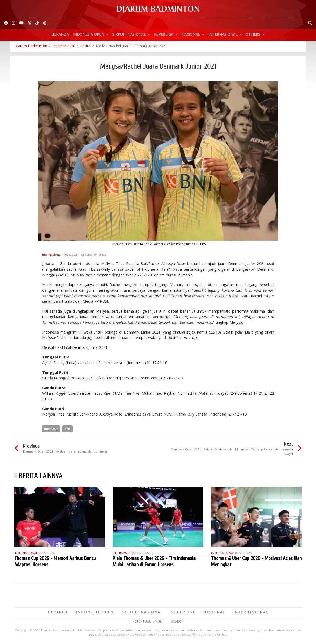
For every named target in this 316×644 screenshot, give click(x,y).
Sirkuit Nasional (130, 34)
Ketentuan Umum (148, 622)
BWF (67, 429)
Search (177, 622)
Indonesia (51, 429)
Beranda (60, 34)
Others (253, 34)
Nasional (191, 34)
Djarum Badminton (31, 46)
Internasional (223, 34)
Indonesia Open (89, 34)
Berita (85, 46)
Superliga (164, 34)
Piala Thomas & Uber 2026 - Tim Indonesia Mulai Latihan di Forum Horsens (154, 562)
